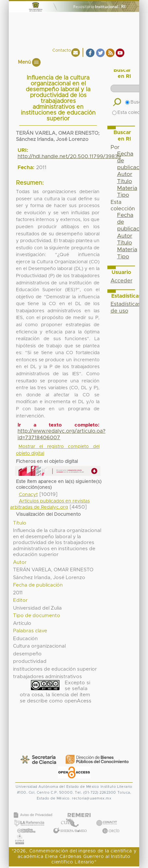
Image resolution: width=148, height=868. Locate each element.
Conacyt (28, 495)
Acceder (121, 281)
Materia (127, 188)
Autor (125, 174)
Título (125, 181)
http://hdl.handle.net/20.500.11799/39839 (69, 156)
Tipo (123, 195)
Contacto (62, 50)
